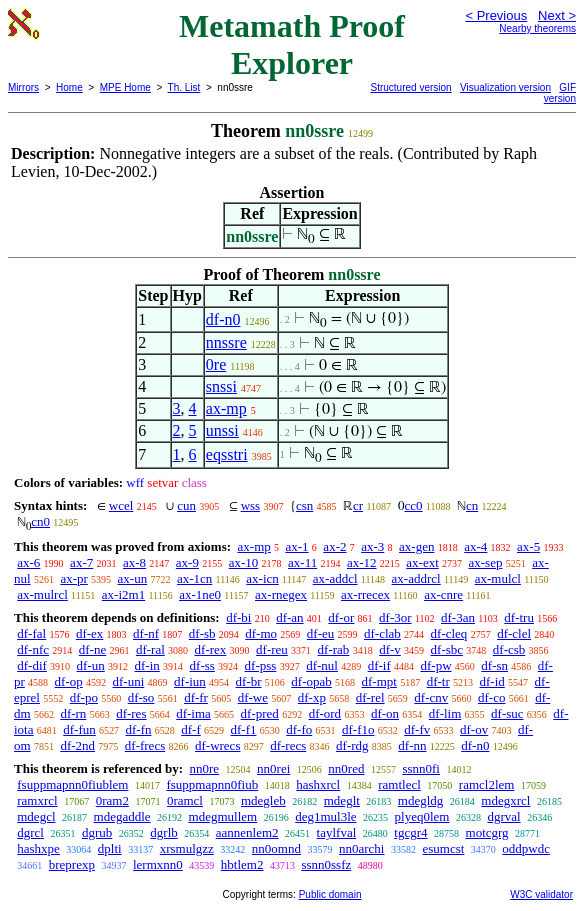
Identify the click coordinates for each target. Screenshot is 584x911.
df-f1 (244, 729)
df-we (253, 697)
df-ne (92, 649)
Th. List (184, 87)
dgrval (503, 816)
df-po (84, 697)
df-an (289, 617)
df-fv (417, 729)
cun (186, 505)
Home (69, 87)
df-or (341, 617)
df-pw (436, 665)
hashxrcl (318, 784)
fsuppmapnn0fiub (212, 784)
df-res (131, 713)
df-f (191, 729)
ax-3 (372, 546)
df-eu (320, 633)
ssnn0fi (421, 768)
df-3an (458, 617)
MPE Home (125, 87)
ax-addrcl (416, 578)
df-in (147, 665)
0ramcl (185, 800)
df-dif (32, 665)
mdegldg (421, 800)
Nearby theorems (537, 28)
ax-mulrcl (42, 594)
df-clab (382, 633)
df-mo (261, 633)
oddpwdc (526, 848)
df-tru (519, 617)
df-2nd (77, 745)
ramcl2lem (487, 784)
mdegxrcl (505, 800)
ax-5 (528, 546)
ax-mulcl (498, 578)
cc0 (414, 505)
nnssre (226, 342)
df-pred (260, 713)
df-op (69, 681)
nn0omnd (276, 848)
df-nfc (33, 649)
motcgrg (487, 832)
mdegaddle (122, 816)
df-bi (238, 617)
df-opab (311, 681)
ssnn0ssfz (326, 864)
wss (251, 505)
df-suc (507, 713)
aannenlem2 (247, 832)
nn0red (346, 768)
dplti (110, 848)
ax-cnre (443, 594)
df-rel (370, 697)
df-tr (438, 681)
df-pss (261, 665)
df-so (141, 697)
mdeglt (342, 800)
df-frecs (145, 745)
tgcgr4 (410, 832)
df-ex (89, 633)
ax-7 (81, 562)
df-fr (196, 697)
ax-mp (226, 408)
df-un (91, 665)
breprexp (72, 864)
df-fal (31, 633)
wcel (121, 505)
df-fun (79, 729)
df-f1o (358, 729)
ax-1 (297, 546)
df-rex (211, 649)
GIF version (560, 93)
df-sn (494, 665)
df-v (390, 649)
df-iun (190, 681)
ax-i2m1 (123, 594)
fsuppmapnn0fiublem (72, 784)
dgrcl (30, 832)
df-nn (412, 745)
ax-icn (262, 578)
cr (358, 505)
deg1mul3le (325, 816)
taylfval (337, 832)
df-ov (474, 729)
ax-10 (244, 562)
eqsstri (227, 454)
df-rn (73, 713)
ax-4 (475, 546)
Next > (557, 15)
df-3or (395, 617)
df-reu (272, 649)
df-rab (334, 649)
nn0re (204, 768)
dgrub (97, 832)
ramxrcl (37, 800)
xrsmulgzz (187, 848)
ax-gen (416, 546)
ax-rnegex (281, 594)
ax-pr (73, 578)
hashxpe (38, 848)
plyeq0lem (422, 816)
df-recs (288, 745)
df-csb (509, 649)
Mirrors (23, 87)
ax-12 (362, 562)
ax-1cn (194, 578)
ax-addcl (335, 578)
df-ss (202, 665)
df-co (491, 697)
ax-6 (28, 562)
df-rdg (352, 745)
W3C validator (541, 894)
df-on (385, 713)
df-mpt (379, 681)
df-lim (445, 713)
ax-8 (134, 562)
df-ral (150, 649)
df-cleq (449, 633)
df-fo (299, 729)
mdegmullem (223, 816)
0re (216, 364)
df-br (249, 681)
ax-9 (187, 562)
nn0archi (361, 848)
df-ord (325, 713)
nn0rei (273, 768)
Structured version (411, 87)
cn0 (40, 521)
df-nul (322, 665)
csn (304, 505)
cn (472, 505)
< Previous (496, 15)
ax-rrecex (365, 594)
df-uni (129, 681)
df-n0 (223, 319)
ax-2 (334, 546)
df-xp (312, 697)
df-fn (139, 729)
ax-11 (302, 562)
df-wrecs (217, 745)
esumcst (443, 848)
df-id (492, 681)
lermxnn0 (158, 864)
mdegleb (263, 800)
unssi (222, 430)
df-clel (514, 633)
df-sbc (447, 649)
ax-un (133, 578)
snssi (221, 386)
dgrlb (163, 832)
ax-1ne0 (200, 594)
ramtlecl (399, 784)
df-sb (202, 633)
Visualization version (505, 87)
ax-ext (422, 562)
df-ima (193, 713)
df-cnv (431, 697)
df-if (379, 665)
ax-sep (486, 562)
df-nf (146, 633)
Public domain (330, 894)
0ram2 (112, 800)
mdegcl (36, 816)
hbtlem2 (242, 864)
